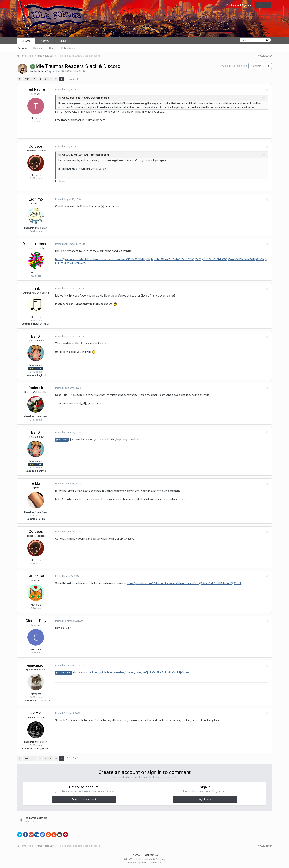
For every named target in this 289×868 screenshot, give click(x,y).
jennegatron (36, 665)
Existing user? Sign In (239, 5)
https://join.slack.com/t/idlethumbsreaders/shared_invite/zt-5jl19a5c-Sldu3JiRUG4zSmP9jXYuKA (183, 583)
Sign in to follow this (236, 66)
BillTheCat (36, 576)
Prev (27, 79)
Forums (22, 48)
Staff (52, 48)
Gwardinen (96, 98)
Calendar (38, 48)
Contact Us (151, 855)
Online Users (68, 48)
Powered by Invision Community (144, 863)
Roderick (36, 388)
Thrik (36, 288)
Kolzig (36, 713)
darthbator (40, 71)
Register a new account (84, 799)
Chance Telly (36, 621)
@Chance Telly (63, 673)
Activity (45, 41)
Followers (256, 66)
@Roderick (61, 440)
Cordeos (36, 146)
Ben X (36, 336)
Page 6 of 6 (74, 79)
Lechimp (36, 199)
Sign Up (263, 5)
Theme (136, 855)
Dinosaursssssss (36, 244)
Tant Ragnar (36, 89)
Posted (64, 89)
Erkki (36, 484)
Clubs (63, 41)
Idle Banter (80, 71)
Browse (26, 41)
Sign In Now (205, 799)
